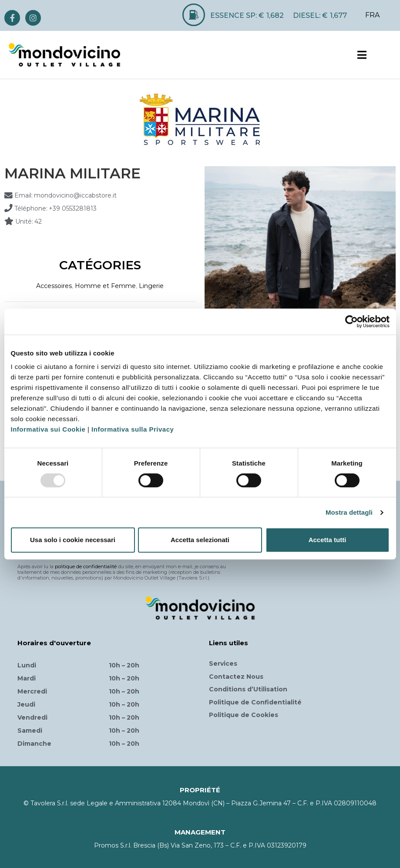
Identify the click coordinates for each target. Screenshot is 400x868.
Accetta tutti (328, 540)
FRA (372, 15)
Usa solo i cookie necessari (73, 540)
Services (223, 664)
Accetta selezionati (200, 540)
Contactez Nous (236, 677)
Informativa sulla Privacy (133, 429)
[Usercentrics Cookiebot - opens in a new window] (351, 322)
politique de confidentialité (86, 566)
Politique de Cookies (244, 715)
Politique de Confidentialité (255, 702)
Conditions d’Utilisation (248, 689)
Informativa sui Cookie (48, 429)
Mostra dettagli (349, 512)
